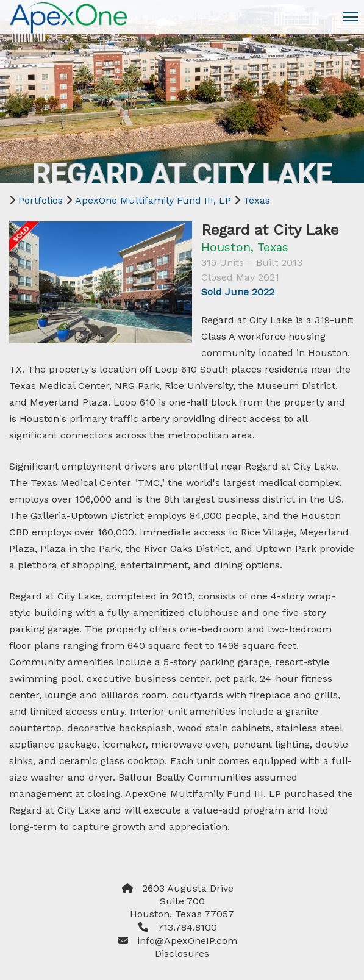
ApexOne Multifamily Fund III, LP (153, 200)
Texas (257, 200)
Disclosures (182, 953)
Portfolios (41, 200)
